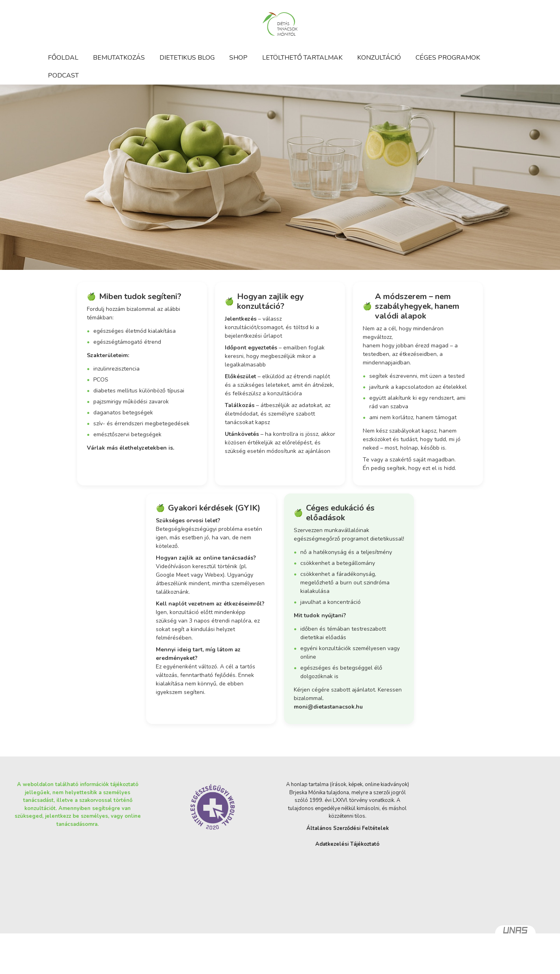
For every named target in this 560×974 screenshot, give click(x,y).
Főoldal (63, 58)
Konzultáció (379, 58)
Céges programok (448, 58)
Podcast (63, 75)
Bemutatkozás (119, 58)
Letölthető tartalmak (302, 58)
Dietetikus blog (187, 58)
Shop (238, 58)
